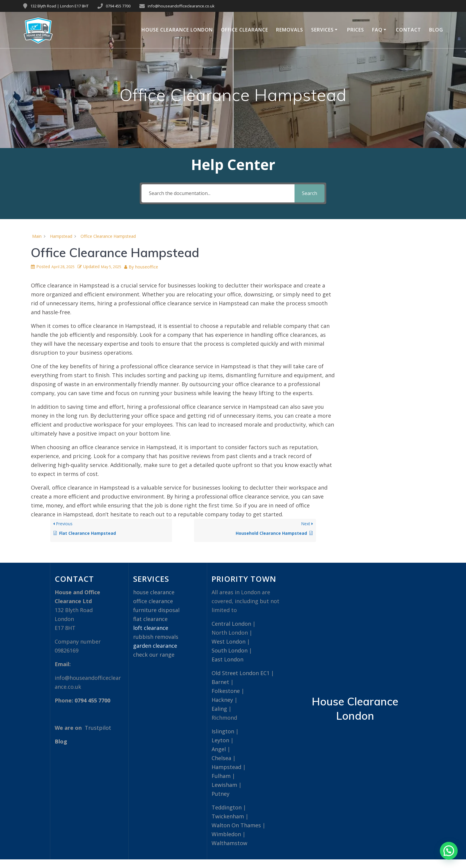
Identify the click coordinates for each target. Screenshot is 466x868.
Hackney (222, 700)
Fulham (221, 776)
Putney (221, 794)
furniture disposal (156, 610)
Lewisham (224, 785)
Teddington (227, 807)
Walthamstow (229, 843)
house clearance (154, 592)
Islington (223, 731)
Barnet (220, 682)
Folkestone (226, 691)
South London (230, 650)
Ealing (219, 709)
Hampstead (226, 767)
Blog (436, 30)
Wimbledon (226, 834)
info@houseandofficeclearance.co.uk (181, 6)
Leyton (220, 740)
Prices (356, 30)
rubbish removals (156, 637)
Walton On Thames (236, 825)
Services (322, 30)
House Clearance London (177, 30)
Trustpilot (98, 728)
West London (229, 641)
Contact (408, 30)
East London (228, 659)
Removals (290, 30)
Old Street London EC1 (241, 673)
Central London (231, 624)
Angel (219, 749)
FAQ (377, 30)
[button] (449, 851)
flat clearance (150, 619)
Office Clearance (244, 30)
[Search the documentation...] (218, 193)
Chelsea (221, 758)
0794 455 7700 (118, 6)
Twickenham (228, 816)
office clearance (153, 601)
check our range (154, 655)
